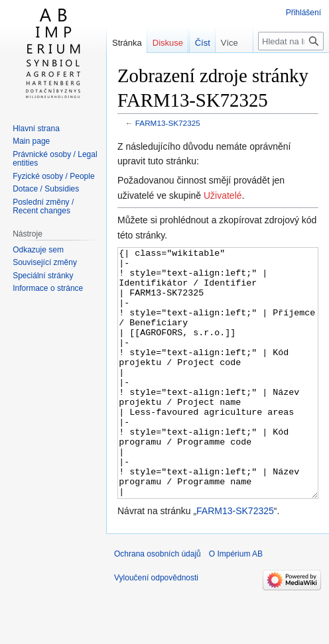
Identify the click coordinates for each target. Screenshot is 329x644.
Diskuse (168, 43)
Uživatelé (223, 195)
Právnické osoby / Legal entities (55, 159)
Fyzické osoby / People (53, 176)
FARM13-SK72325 (168, 123)
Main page (31, 141)
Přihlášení (303, 13)
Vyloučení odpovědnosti (156, 627)
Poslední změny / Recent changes (43, 207)
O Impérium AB (236, 604)
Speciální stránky (43, 276)
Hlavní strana (36, 129)
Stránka (127, 43)
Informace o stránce (48, 288)
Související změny (45, 262)
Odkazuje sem (38, 250)
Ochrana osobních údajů (158, 604)
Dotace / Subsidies (46, 189)
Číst (186, 69)
